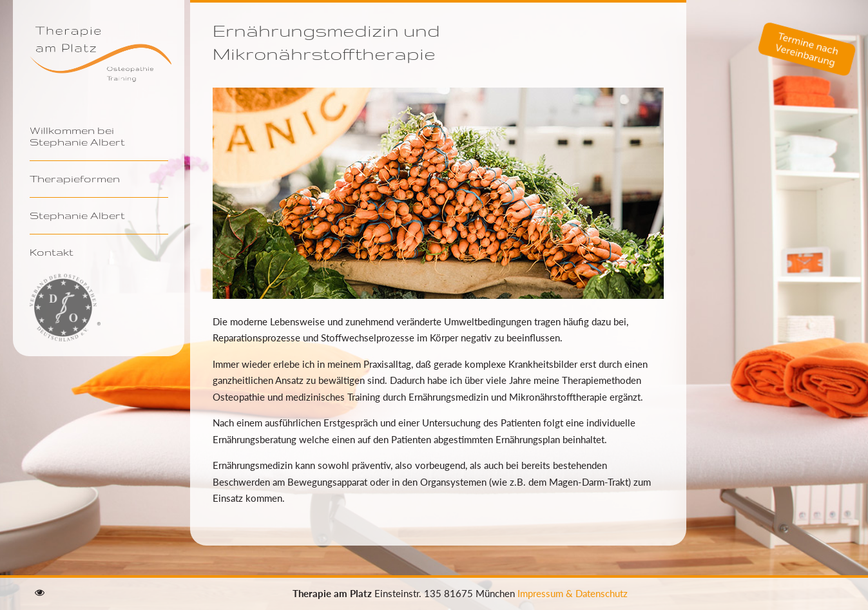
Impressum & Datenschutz (573, 593)
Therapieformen (75, 178)
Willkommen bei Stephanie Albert (77, 136)
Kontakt (52, 252)
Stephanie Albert (77, 215)
